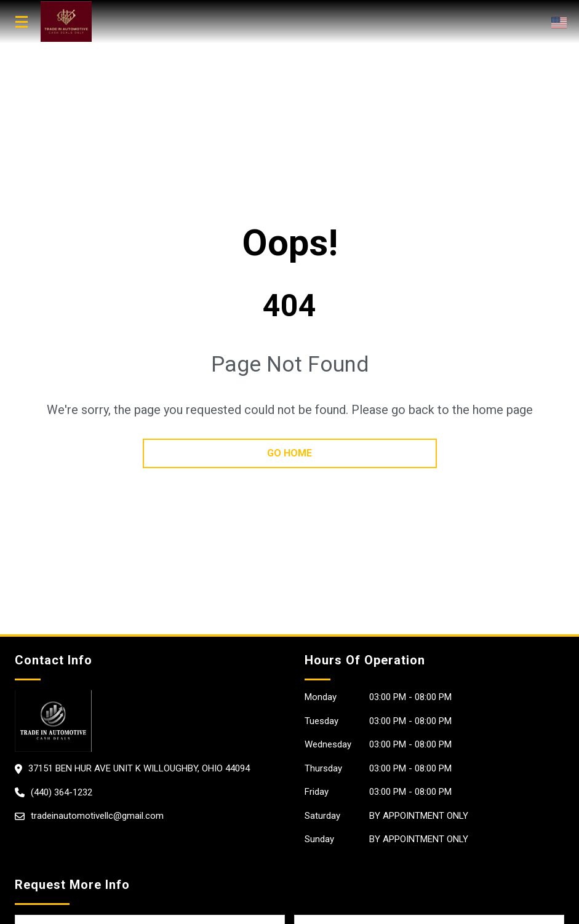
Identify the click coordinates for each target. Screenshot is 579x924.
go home (289, 453)
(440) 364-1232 (62, 792)
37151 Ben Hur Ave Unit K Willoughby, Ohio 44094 (139, 768)
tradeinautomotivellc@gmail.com (97, 816)
